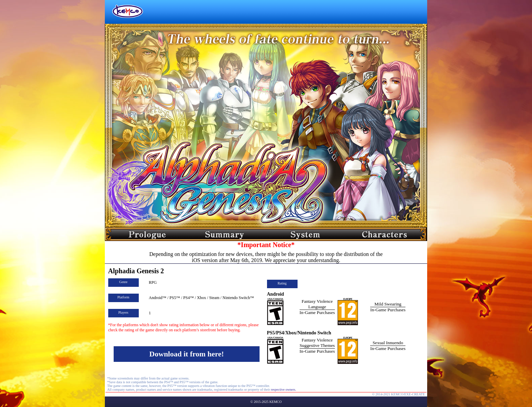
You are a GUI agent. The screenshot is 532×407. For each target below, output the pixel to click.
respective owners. (283, 390)
